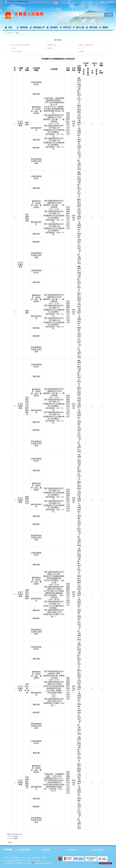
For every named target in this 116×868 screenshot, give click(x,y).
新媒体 (105, 27)
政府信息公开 (39, 27)
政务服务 (54, 27)
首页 (10, 27)
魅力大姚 (80, 27)
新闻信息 (24, 27)
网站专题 (93, 27)
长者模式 (102, 2)
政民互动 (67, 27)
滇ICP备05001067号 (10, 863)
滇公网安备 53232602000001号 (43, 863)
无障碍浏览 (110, 2)
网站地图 (44, 858)
